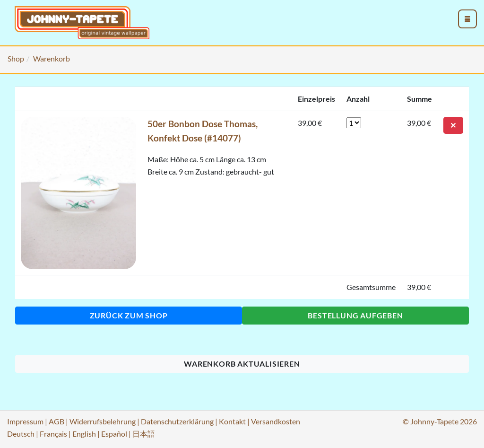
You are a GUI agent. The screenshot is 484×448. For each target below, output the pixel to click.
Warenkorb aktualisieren (242, 364)
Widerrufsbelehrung (103, 421)
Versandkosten (276, 421)
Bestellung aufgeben (355, 315)
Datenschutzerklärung (177, 421)
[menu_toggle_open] (467, 19)
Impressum (25, 421)
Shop (16, 58)
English (84, 434)
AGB (56, 421)
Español (114, 434)
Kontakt (232, 421)
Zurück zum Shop (129, 315)
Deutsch (21, 434)
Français (53, 434)
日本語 (144, 434)
